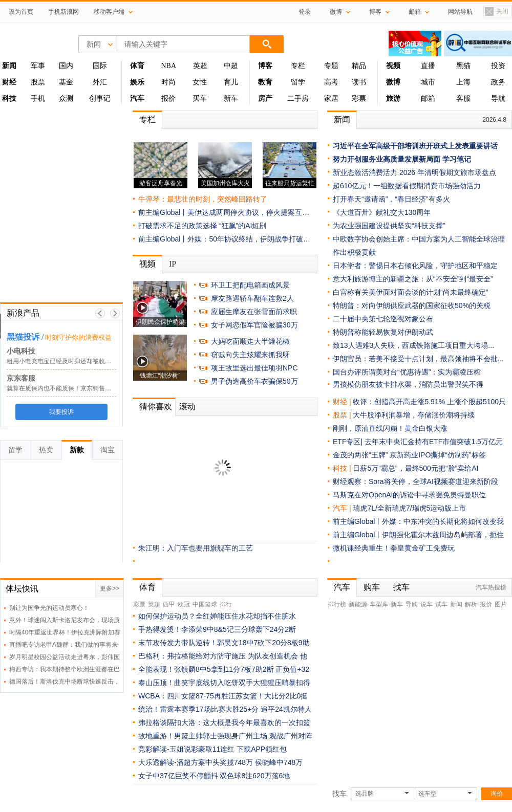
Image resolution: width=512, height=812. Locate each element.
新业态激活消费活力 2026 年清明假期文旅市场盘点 (414, 172)
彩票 (359, 98)
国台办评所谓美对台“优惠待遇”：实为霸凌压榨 (407, 372)
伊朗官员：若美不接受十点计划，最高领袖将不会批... (418, 359)
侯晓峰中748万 (279, 762)
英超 (200, 66)
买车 (200, 98)
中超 (231, 66)
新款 (77, 450)
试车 (441, 604)
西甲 (169, 604)
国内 (66, 66)
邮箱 (428, 98)
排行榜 (337, 604)
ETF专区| (349, 442)
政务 (498, 82)
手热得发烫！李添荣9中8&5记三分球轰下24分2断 (217, 629)
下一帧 (115, 313)
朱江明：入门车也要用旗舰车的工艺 (196, 548)
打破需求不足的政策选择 (178, 226)
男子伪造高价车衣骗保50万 (254, 381)
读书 (359, 82)
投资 (498, 66)
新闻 (342, 119)
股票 (38, 82)
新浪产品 (23, 313)
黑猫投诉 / (25, 337)
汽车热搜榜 (491, 587)
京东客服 (21, 378)
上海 (463, 82)
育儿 (231, 82)
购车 (372, 587)
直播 (428, 66)
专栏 (298, 66)
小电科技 (21, 351)
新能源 (358, 604)
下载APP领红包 (262, 749)
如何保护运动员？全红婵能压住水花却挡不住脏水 (217, 616)
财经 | (343, 402)
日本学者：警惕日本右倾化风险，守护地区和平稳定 (415, 266)
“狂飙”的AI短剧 (243, 226)
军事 (38, 66)
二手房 (298, 98)
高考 (331, 82)
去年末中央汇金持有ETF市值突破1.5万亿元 (434, 442)
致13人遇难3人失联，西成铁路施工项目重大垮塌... (413, 345)
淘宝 (108, 450)
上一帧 (100, 313)
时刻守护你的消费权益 (78, 337)
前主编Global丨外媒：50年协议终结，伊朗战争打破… (224, 239)
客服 (463, 98)
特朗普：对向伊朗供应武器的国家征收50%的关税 (412, 305)
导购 (412, 604)
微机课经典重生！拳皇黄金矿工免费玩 (394, 548)
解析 (471, 604)
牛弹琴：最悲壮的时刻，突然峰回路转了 (203, 199)
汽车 (340, 508)
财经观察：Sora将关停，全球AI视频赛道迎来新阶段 (415, 481)
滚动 (187, 407)
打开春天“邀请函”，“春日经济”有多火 (391, 199)
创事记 (100, 98)
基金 (66, 82)
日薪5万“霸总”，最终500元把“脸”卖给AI (415, 468)
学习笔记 (457, 159)
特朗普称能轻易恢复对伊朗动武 (383, 332)
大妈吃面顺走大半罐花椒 (250, 341)
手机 (38, 98)
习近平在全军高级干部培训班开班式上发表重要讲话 (415, 146)
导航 (498, 98)
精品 (359, 66)
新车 (231, 98)
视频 (147, 264)
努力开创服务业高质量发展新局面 (387, 159)
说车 (426, 604)
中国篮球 (205, 604)
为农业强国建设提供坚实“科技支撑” (389, 226)
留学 (298, 82)
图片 (501, 604)
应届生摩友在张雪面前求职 (254, 312)
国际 (100, 66)
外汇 (100, 82)
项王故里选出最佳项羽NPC (254, 368)
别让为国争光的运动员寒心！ (49, 608)
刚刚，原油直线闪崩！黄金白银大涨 (390, 428)
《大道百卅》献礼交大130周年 (382, 212)
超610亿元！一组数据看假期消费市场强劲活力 (407, 186)
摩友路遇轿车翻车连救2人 (252, 298)
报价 (168, 98)
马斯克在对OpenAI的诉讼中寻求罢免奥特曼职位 (409, 495)
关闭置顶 (496, 12)
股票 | (343, 415)
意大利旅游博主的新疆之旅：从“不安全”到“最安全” (413, 279)
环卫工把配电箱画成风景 (250, 285)
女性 (200, 82)
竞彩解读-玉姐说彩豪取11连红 (186, 749)
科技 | (343, 468)
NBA (168, 66)
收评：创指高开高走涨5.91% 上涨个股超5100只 (429, 402)
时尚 (168, 82)
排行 (226, 604)
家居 (331, 98)
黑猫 (463, 66)
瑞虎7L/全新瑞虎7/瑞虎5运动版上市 (409, 508)
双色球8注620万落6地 (255, 776)
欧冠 (184, 604)
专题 (331, 66)
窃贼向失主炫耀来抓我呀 (250, 355)
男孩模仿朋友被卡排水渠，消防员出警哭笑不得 (408, 384)
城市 (428, 82)
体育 (147, 587)
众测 (66, 98)
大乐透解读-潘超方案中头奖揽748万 (196, 762)
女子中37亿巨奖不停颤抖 (178, 776)
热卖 (46, 450)
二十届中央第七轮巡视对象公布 (383, 319)
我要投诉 (61, 412)
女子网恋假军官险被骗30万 (254, 325)
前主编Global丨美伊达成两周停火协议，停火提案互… (224, 212)
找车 (401, 587)
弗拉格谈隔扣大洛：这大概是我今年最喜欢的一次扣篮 (224, 722)
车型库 (379, 604)
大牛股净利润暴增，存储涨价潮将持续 (414, 415)
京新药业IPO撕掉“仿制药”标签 (438, 455)
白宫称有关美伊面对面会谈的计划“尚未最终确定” (410, 292)
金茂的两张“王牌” (360, 455)
